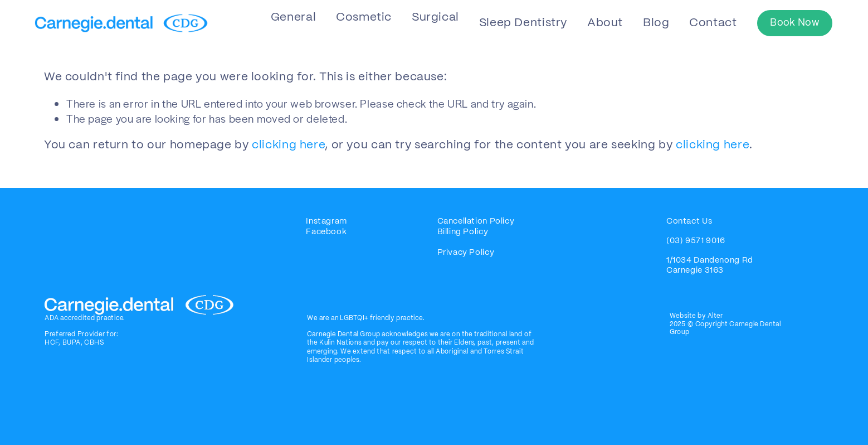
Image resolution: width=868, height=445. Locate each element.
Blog (656, 23)
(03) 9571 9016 (696, 241)
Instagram (326, 221)
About (605, 23)
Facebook (326, 232)
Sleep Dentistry (523, 23)
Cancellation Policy (476, 221)
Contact (713, 23)
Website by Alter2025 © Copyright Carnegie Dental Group (725, 324)
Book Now (794, 23)
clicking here (288, 145)
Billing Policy (464, 232)
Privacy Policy (466, 253)
